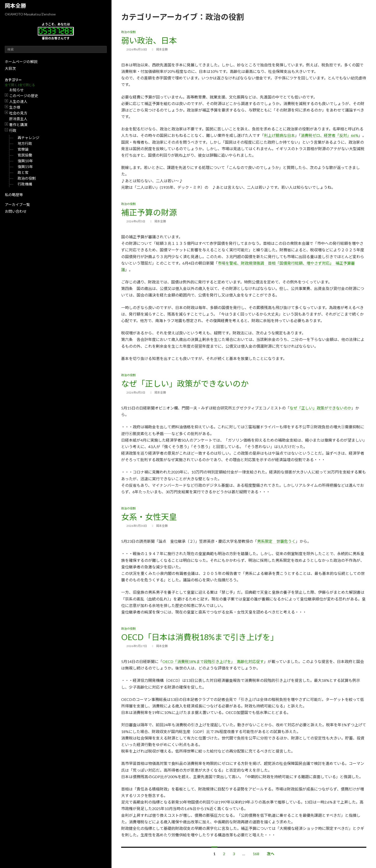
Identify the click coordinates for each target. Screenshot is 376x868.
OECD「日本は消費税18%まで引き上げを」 (200, 637)
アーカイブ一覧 (17, 205)
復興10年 (25, 161)
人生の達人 (18, 101)
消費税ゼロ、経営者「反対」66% (330, 135)
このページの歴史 (24, 96)
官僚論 (23, 149)
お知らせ (16, 90)
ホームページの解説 (21, 62)
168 (256, 854)
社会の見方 (18, 113)
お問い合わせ (16, 211)
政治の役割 (27, 178)
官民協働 (25, 155)
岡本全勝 (15, 6)
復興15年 (25, 167)
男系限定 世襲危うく (276, 541)
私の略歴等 (14, 195)
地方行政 (25, 143)
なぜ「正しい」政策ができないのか (185, 383)
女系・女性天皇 (149, 517)
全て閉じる (27, 85)
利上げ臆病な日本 (279, 135)
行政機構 (25, 184)
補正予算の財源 (149, 212)
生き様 (15, 107)
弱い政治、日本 (149, 40)
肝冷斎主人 (18, 119)
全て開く (11, 85)
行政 (13, 130)
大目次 (10, 68)
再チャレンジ (28, 138)
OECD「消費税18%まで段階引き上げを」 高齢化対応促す (213, 661)
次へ (271, 854)
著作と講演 (18, 125)
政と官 (23, 172)
